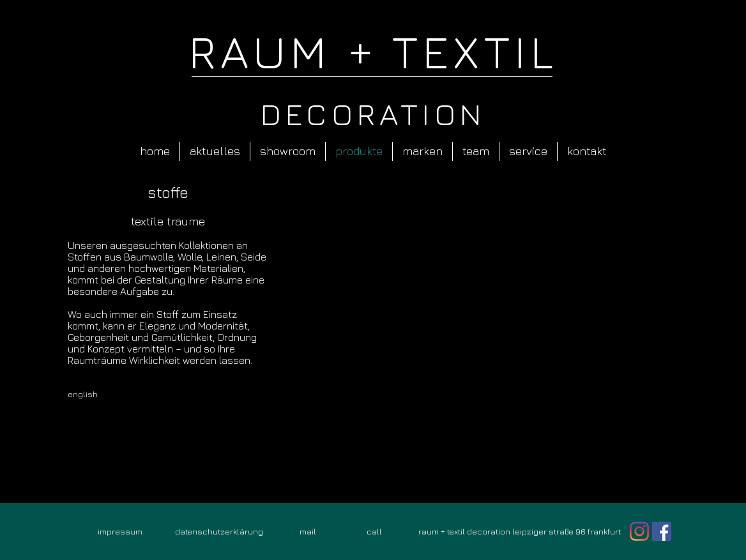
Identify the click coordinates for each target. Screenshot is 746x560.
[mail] (308, 531)
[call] (374, 531)
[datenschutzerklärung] (219, 531)
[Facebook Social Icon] (662, 531)
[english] (100, 394)
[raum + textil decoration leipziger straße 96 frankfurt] (520, 531)
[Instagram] (639, 531)
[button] (481, 340)
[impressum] (120, 531)
